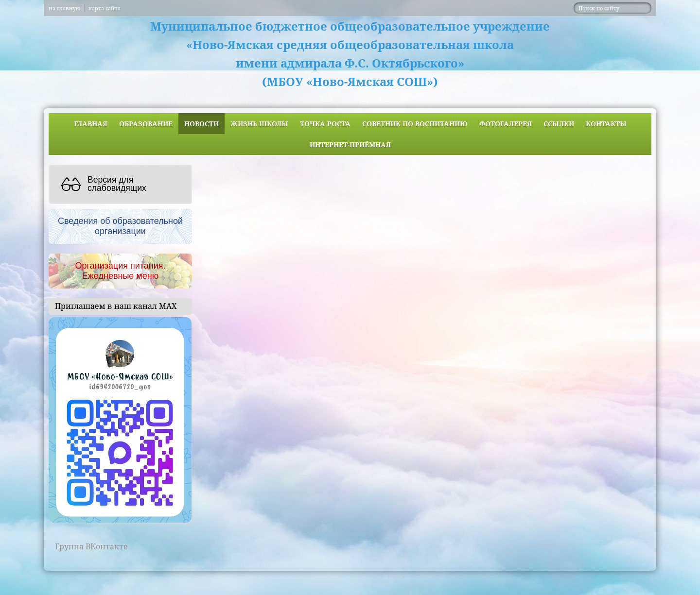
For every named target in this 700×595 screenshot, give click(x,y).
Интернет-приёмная (350, 144)
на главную (64, 8)
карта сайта (105, 8)
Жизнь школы (259, 124)
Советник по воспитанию (415, 124)
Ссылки (559, 124)
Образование (146, 124)
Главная (91, 124)
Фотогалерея (506, 124)
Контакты (606, 124)
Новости (201, 124)
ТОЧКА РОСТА (325, 124)
